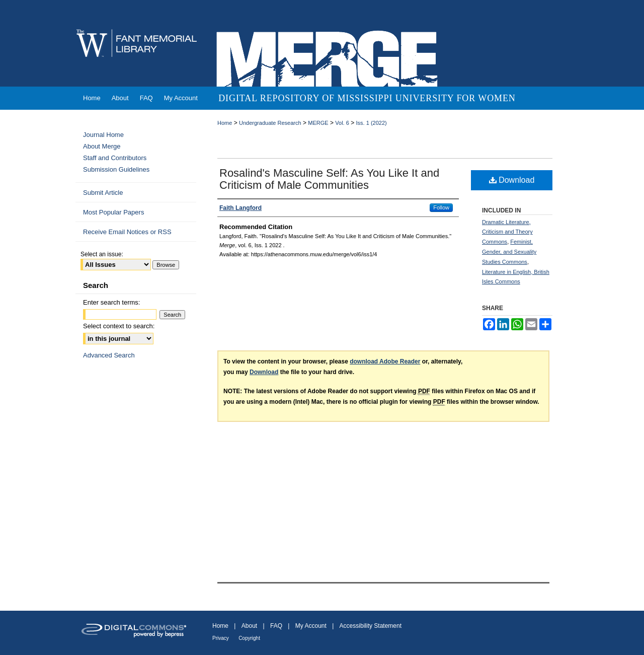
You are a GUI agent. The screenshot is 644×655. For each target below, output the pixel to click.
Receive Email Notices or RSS (127, 232)
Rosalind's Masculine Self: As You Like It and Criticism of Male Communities (329, 179)
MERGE (318, 123)
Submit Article (103, 193)
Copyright (249, 638)
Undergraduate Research (270, 123)
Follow (441, 207)
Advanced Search (109, 355)
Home (225, 123)
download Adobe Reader (385, 361)
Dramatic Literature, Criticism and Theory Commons (507, 232)
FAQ (276, 626)
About (249, 626)
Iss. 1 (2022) (372, 123)
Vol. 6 (342, 123)
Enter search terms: (111, 302)
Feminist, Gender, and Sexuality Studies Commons (509, 252)
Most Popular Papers (113, 212)
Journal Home (103, 135)
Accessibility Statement (371, 626)
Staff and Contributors (115, 158)
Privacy (221, 638)
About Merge (102, 146)
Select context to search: (119, 326)
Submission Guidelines (116, 169)
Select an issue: (102, 254)
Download (512, 180)
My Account (311, 626)
